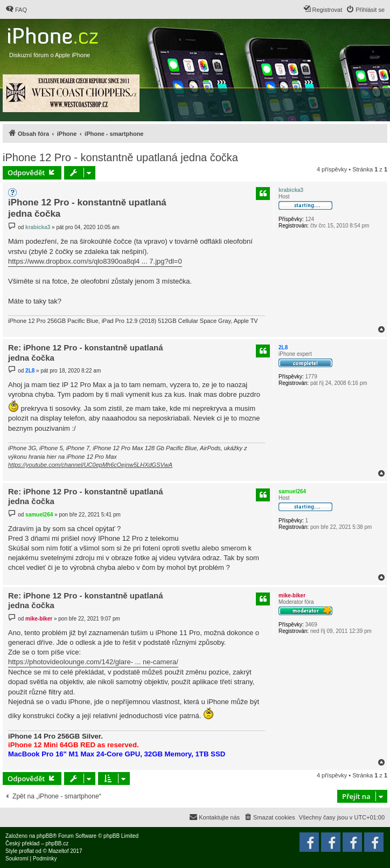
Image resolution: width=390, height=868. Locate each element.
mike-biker (292, 595)
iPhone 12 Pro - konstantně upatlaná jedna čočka (120, 157)
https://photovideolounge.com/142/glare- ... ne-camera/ (93, 662)
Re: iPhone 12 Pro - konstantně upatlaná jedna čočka (86, 353)
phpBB (45, 836)
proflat (26, 851)
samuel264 (292, 491)
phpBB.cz (57, 843)
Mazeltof (59, 851)
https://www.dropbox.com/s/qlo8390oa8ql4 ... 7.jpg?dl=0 (95, 261)
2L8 (283, 347)
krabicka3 (291, 190)
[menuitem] (16, 10)
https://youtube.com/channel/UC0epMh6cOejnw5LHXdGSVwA (90, 465)
